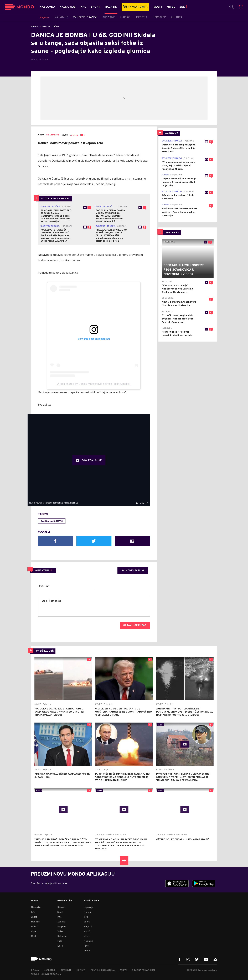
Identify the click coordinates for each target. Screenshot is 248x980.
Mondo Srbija (65, 901)
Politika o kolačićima (103, 970)
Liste (60, 946)
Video (34, 931)
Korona (61, 907)
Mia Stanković (53, 135)
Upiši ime (44, 586)
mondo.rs (73, 135)
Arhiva (123, 970)
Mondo (35, 901)
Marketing (50, 970)
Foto (60, 941)
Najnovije (36, 907)
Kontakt (81, 970)
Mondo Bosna (91, 901)
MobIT (34, 927)
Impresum (66, 970)
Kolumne (62, 936)
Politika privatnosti (143, 970)
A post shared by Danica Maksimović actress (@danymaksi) (94, 384)
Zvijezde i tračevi (50, 27)
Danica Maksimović (52, 521)
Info (33, 912)
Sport (34, 917)
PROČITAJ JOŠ (45, 651)
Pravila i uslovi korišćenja (46, 974)
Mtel (33, 936)
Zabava (61, 922)
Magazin (35, 27)
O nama (35, 970)
